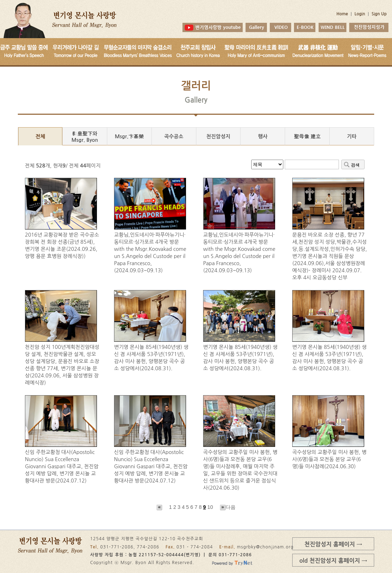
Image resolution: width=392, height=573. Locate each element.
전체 (40, 136)
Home (342, 14)
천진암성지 (218, 136)
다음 (228, 507)
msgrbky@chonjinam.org (265, 547)
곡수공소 (174, 136)
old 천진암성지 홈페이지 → (333, 561)
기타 (352, 136)
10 (210, 507)
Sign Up (379, 14)
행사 (263, 136)
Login (360, 14)
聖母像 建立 (307, 136)
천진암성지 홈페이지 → (333, 544)
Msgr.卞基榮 (129, 136)
